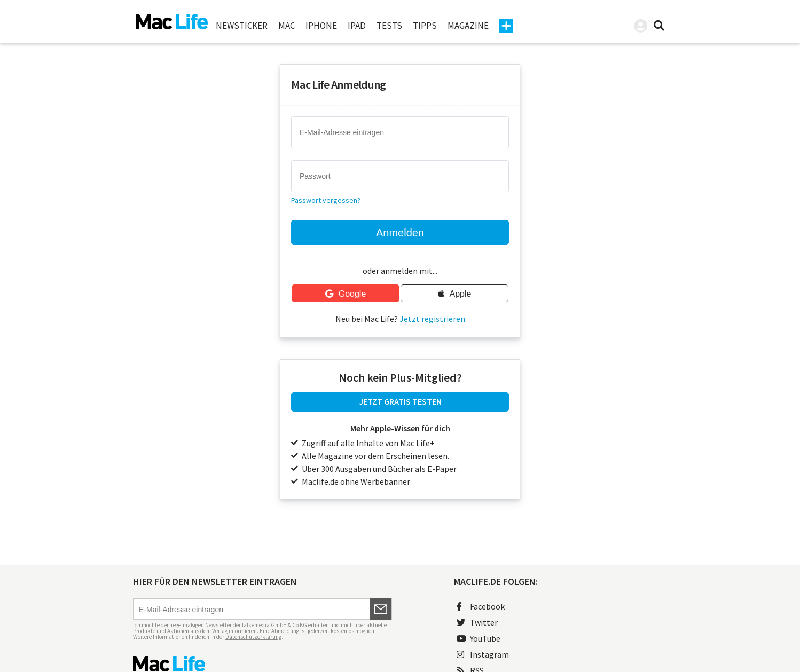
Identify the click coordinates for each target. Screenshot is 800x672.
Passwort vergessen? (326, 200)
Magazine (468, 26)
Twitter (477, 622)
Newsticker (242, 26)
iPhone (321, 26)
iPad (357, 26)
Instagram (483, 654)
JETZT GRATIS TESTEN (400, 401)
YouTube (479, 638)
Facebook (481, 606)
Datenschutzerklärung (253, 637)
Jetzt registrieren (432, 319)
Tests (389, 26)
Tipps (425, 26)
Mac (287, 26)
